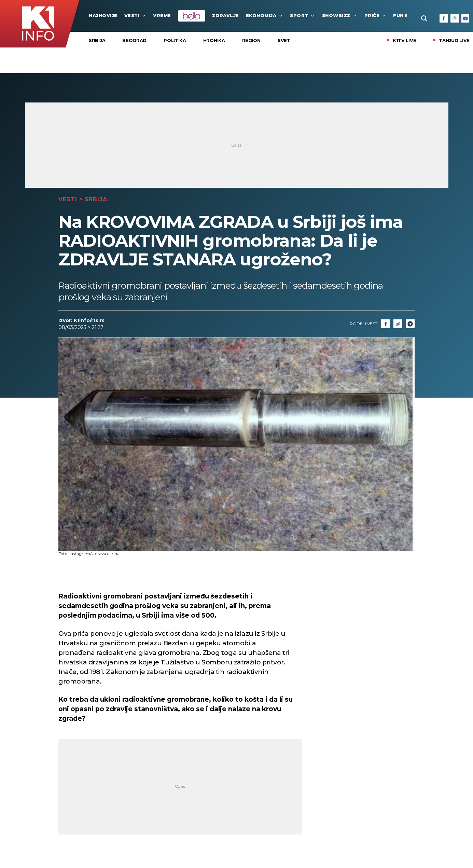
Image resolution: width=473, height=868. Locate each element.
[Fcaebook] (386, 324)
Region (251, 40)
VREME (162, 15)
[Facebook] (444, 18)
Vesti (135, 15)
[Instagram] (455, 18)
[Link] (398, 324)
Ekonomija (265, 15)
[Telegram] (410, 324)
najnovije (103, 15)
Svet (284, 40)
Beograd (134, 40)
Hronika (214, 40)
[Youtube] (465, 18)
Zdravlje (226, 15)
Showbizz (340, 15)
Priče (375, 15)
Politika (175, 40)
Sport (303, 15)
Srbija (97, 40)
